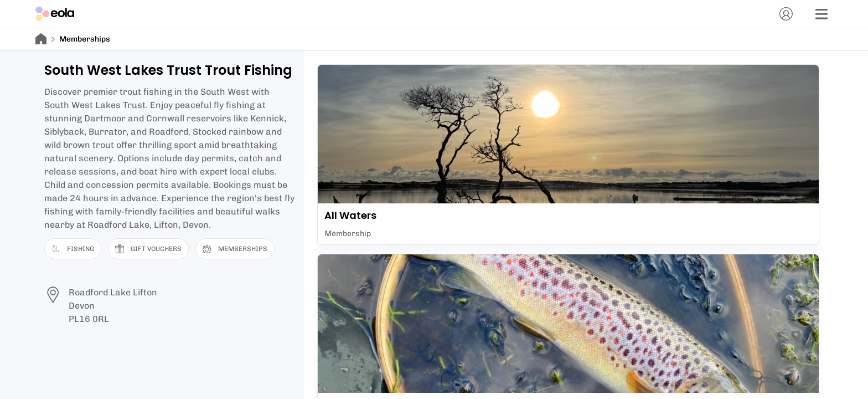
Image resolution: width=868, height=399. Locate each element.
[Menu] (821, 14)
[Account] (786, 14)
